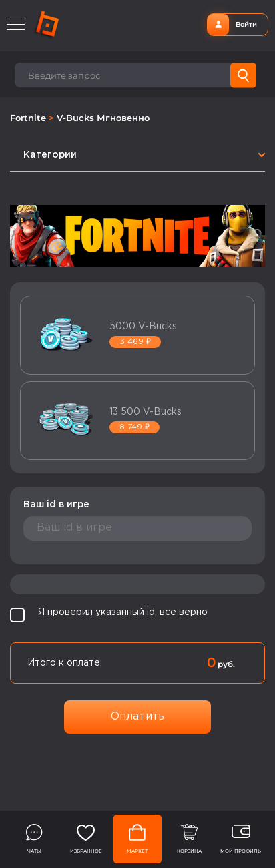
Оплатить (137, 717)
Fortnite (29, 118)
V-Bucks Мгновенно (103, 118)
